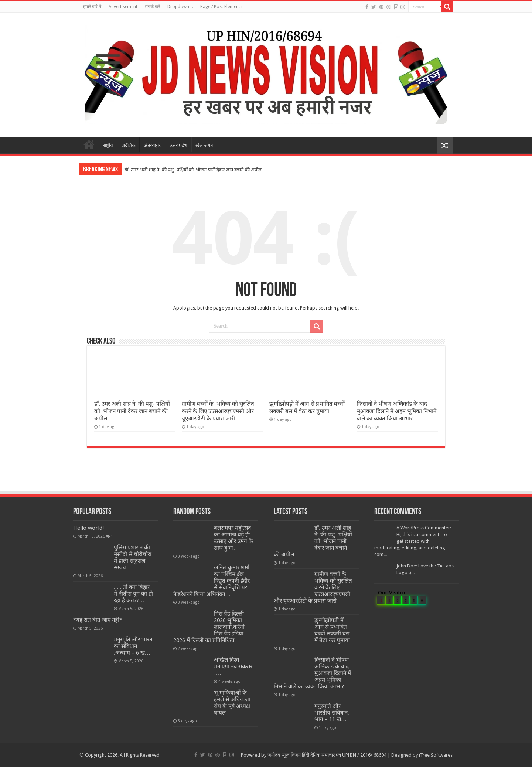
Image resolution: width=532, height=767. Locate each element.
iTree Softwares (436, 755)
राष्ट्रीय (108, 145)
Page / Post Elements (221, 7)
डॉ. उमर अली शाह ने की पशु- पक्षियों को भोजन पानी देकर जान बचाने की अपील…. (196, 170)
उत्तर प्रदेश (179, 145)
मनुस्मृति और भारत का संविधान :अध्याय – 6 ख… (133, 646)
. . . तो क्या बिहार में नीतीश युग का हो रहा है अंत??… (133, 594)
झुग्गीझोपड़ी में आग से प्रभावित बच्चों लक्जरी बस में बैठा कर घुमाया (332, 630)
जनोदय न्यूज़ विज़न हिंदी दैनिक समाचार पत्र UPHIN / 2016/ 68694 (327, 755)
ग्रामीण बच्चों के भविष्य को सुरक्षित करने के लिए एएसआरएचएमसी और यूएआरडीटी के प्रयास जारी (218, 411)
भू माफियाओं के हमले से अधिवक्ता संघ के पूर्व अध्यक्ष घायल (232, 703)
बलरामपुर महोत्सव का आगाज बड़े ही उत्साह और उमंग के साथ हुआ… (233, 538)
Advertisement (123, 7)
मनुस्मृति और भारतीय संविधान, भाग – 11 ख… (332, 713)
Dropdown (178, 7)
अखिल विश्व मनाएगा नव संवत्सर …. (233, 667)
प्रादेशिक (128, 145)
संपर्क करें (152, 7)
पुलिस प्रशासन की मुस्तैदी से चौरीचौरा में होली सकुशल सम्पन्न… (133, 558)
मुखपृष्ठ (89, 144)
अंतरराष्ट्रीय (153, 145)
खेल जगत (204, 145)
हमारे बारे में (92, 7)
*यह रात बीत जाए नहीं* (98, 620)
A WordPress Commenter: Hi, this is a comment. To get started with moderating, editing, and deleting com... (413, 541)
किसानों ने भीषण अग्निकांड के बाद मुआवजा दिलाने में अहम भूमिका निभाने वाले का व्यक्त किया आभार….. (397, 411)
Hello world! (89, 528)
